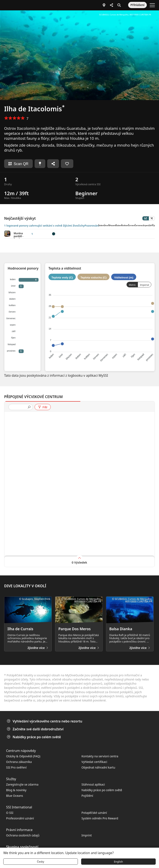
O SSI (10, 813)
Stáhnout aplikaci (93, 784)
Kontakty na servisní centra (100, 756)
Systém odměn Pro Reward (100, 818)
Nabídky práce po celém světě (34, 737)
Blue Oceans (15, 796)
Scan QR (18, 164)
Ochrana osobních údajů (23, 835)
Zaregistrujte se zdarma (22, 784)
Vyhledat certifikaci (94, 762)
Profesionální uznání (20, 818)
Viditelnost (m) (124, 277)
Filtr (43, 407)
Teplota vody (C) (62, 277)
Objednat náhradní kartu (99, 767)
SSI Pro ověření (16, 767)
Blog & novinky (16, 790)
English (118, 862)
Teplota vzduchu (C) (93, 277)
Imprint (87, 835)
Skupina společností (22, 847)
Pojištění (87, 796)
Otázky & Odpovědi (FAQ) (23, 756)
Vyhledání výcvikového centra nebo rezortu (45, 721)
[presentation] (19, 407)
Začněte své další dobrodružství (36, 729)
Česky (41, 862)
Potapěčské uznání (94, 813)
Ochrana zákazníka (19, 762)
